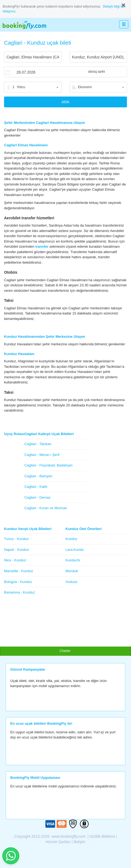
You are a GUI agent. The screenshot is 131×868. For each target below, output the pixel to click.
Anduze (72, 582)
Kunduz (72, 539)
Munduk (72, 571)
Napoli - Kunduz (17, 550)
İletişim (80, 842)
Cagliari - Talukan (38, 444)
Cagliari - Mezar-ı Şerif (42, 455)
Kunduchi (73, 560)
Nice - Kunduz (15, 560)
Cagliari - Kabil (36, 487)
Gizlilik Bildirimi (102, 836)
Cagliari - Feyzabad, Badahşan (48, 465)
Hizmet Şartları (58, 842)
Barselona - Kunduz (19, 592)
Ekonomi (85, 87)
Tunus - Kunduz (16, 539)
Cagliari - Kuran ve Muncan (46, 508)
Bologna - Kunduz (18, 582)
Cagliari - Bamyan (38, 476)
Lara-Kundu (75, 550)
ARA (65, 102)
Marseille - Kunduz (19, 571)
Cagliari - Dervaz (37, 497)
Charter (65, 651)
